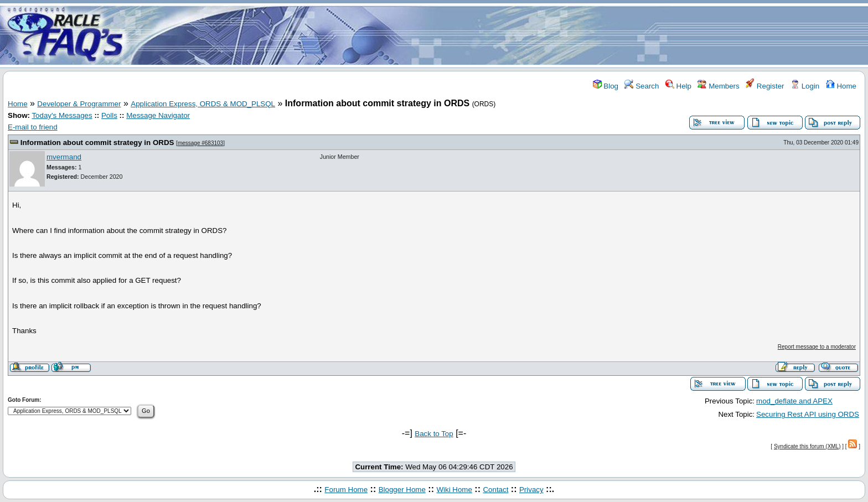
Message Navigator (158, 115)
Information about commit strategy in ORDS (97, 143)
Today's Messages (62, 115)
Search (642, 86)
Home (841, 86)
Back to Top (434, 434)
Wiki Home (454, 490)
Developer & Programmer (79, 104)
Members (718, 86)
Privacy (531, 490)
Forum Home (346, 490)
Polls (109, 115)
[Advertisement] (499, 35)
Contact (495, 490)
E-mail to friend (33, 127)
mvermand (64, 157)
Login (805, 86)
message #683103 (200, 143)
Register (765, 86)
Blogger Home (402, 490)
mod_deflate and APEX (794, 401)
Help (678, 86)
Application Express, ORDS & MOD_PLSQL (203, 104)
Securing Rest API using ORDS (808, 414)
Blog (606, 86)
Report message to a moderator (817, 347)
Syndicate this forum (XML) (807, 446)
